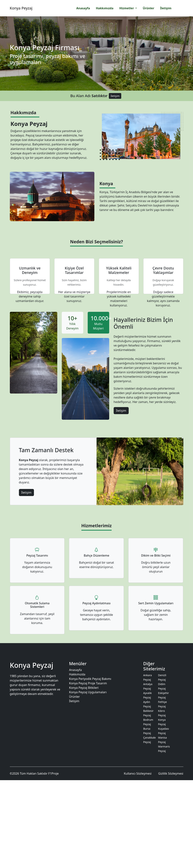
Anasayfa (75, 670)
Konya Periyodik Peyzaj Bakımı (90, 679)
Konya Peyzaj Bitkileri (84, 688)
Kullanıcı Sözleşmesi (138, 773)
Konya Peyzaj (21, 8)
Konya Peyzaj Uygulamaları (88, 692)
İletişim (115, 96)
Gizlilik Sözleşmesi (171, 773)
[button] (128, 8)
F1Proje (53, 773)
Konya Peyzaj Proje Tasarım (88, 683)
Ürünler (74, 697)
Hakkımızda (77, 674)
